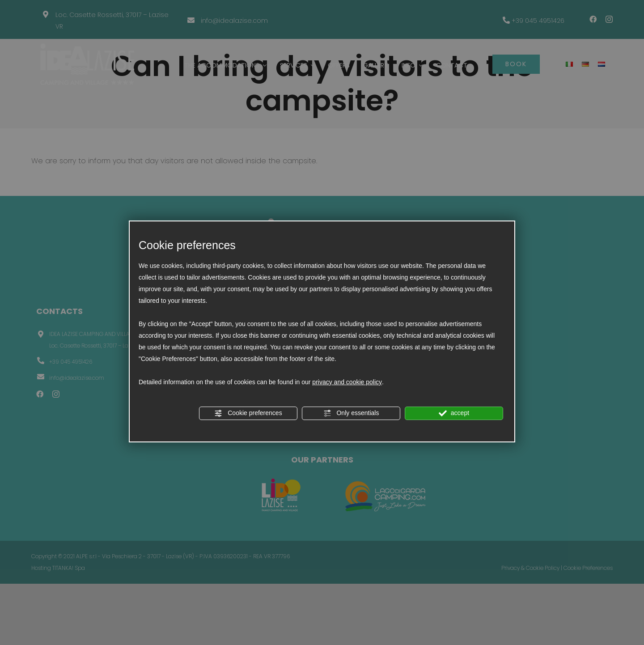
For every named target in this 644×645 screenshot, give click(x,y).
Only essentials (351, 413)
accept (454, 413)
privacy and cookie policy (347, 382)
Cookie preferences (248, 413)
